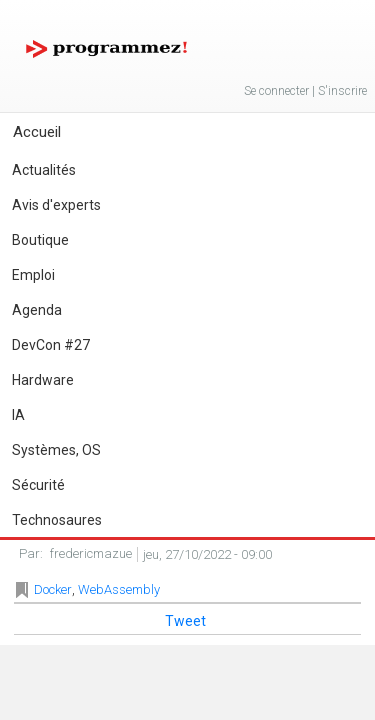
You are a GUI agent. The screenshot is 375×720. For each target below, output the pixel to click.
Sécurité (38, 485)
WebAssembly (119, 589)
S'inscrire (342, 91)
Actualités (44, 170)
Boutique (40, 240)
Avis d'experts (56, 205)
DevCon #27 (51, 345)
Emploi (33, 275)
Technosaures (57, 520)
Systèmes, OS (56, 450)
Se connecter (276, 91)
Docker (53, 589)
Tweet (185, 621)
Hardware (43, 380)
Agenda (37, 310)
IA (18, 415)
